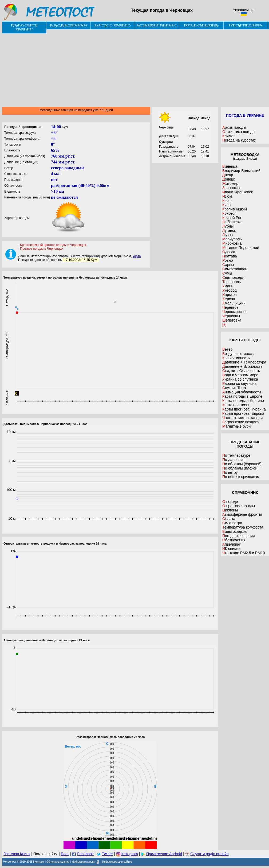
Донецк (229, 179)
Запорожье (232, 188)
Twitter (107, 854)
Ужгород (230, 290)
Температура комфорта (243, 527)
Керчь (227, 201)
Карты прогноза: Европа (243, 413)
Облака (229, 519)
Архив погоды (234, 127)
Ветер (228, 349)
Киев (226, 205)
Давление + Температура (244, 362)
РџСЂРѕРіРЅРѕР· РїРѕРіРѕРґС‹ (157, 25)
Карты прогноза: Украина (244, 409)
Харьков (230, 295)
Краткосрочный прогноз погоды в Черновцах (53, 245)
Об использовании (58, 861)
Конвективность (236, 358)
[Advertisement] (136, 68)
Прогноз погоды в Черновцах (41, 249)
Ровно (228, 260)
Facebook (85, 854)
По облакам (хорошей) (242, 464)
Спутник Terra (234, 388)
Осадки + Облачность (241, 371)
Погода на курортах (239, 140)
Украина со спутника (240, 379)
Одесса (229, 252)
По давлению (234, 460)
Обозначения (234, 540)
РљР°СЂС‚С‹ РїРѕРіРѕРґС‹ (113, 25)
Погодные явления (239, 536)
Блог (65, 854)
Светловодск (233, 277)
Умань (228, 286)
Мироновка (232, 243)
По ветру (230, 472)
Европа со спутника (239, 384)
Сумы (227, 273)
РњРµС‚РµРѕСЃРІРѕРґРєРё (69, 25)
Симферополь (235, 269)
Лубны (228, 226)
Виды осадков (235, 531)
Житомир (230, 183)
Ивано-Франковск (238, 192)
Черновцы (231, 316)
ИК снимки (231, 549)
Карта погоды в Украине (243, 401)
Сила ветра (232, 523)
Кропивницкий (235, 209)
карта (137, 256)
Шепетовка (232, 320)
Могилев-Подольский (241, 248)
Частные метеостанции (242, 418)
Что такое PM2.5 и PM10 (244, 553)
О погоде (230, 502)
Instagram (129, 854)
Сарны (228, 265)
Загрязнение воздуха (241, 422)
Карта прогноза (236, 405)
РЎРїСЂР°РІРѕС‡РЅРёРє (246, 25)
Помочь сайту (45, 854)
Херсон (229, 299)
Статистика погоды (239, 132)
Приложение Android (164, 854)
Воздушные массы (238, 354)
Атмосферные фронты (242, 514)
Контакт (39, 861)
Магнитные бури (236, 426)
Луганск (229, 230)
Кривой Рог (232, 218)
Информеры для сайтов (117, 861)
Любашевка (232, 222)
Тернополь (232, 282)
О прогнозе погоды (239, 506)
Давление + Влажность (242, 366)
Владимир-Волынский (241, 171)
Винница (230, 166)
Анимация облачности (242, 392)
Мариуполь (232, 239)
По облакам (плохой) (240, 468)
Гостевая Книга (17, 854)
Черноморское (235, 312)
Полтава (230, 256)
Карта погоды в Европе (242, 396)
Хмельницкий (234, 303)
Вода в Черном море (240, 375)
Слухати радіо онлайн (210, 854)
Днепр (228, 175)
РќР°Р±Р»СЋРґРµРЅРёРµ (201, 25)
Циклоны (230, 510)
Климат (229, 136)
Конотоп (229, 213)
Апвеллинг (232, 544)
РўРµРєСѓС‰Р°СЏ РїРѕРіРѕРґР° (24, 27)
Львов (228, 235)
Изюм (227, 196)
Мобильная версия (83, 861)
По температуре (236, 455)
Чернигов (230, 307)
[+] (224, 324)
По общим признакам (241, 477)
